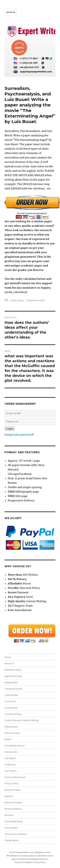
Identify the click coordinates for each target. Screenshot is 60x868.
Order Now (10, 765)
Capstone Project (14, 689)
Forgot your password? (19, 435)
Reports (9, 796)
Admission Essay (13, 670)
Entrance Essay (12, 733)
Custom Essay (17, 300)
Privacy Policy (12, 783)
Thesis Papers (12, 840)
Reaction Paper (13, 790)
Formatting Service (15, 746)
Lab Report (10, 758)
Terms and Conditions (16, 834)
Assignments (11, 682)
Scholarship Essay (14, 821)
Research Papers (13, 802)
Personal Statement (15, 777)
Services (11, 12)
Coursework (11, 708)
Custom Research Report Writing (22, 720)
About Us (9, 663)
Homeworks (11, 752)
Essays (8, 739)
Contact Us (10, 701)
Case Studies (11, 695)
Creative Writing (13, 714)
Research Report (13, 809)
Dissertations (11, 727)
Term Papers (11, 828)
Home (8, 657)
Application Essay (13, 676)
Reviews (9, 815)
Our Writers (11, 771)
